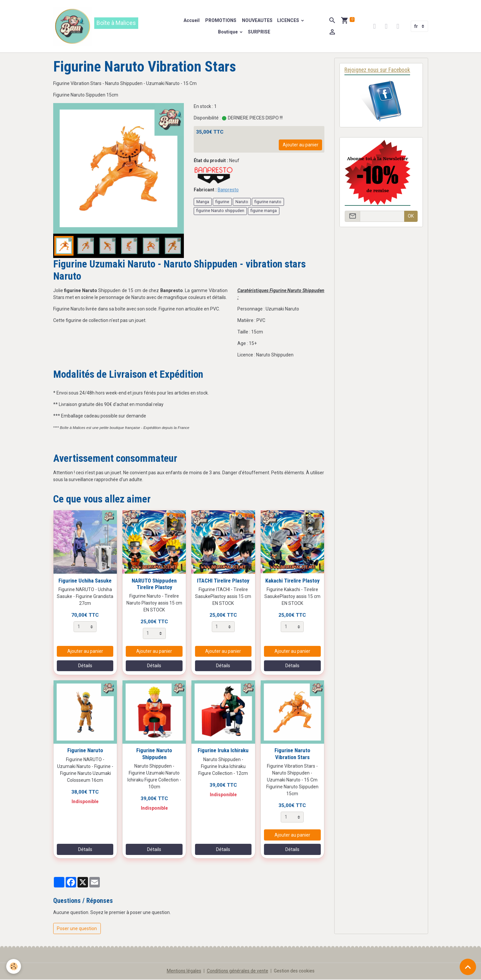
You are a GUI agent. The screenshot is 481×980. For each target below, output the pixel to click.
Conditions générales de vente (238, 971)
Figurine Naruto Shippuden (154, 754)
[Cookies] (14, 966)
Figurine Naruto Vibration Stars (292, 754)
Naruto (242, 202)
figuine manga (264, 211)
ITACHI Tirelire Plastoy (223, 581)
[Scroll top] (468, 967)
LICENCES (289, 21)
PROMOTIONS (221, 21)
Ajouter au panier (301, 145)
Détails (85, 666)
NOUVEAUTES (257, 21)
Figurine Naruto (85, 751)
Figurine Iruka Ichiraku (223, 751)
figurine (222, 202)
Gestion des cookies (295, 971)
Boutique (229, 32)
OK (411, 217)
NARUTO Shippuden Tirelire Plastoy (154, 584)
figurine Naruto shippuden (220, 211)
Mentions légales (183, 971)
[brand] (109, 27)
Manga (203, 202)
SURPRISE (259, 32)
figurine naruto (268, 202)
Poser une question (77, 929)
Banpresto (229, 190)
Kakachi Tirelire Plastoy (292, 581)
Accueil (192, 21)
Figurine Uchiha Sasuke (85, 581)
